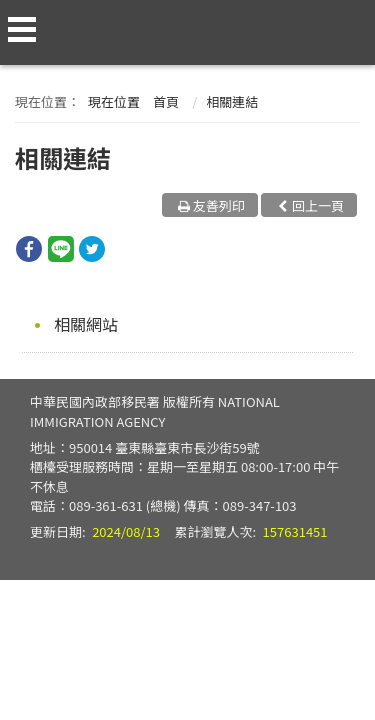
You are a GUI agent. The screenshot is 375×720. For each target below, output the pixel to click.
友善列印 (219, 205)
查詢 (348, 22)
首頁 (166, 101)
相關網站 (86, 324)
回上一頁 (318, 205)
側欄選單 (22, 29)
